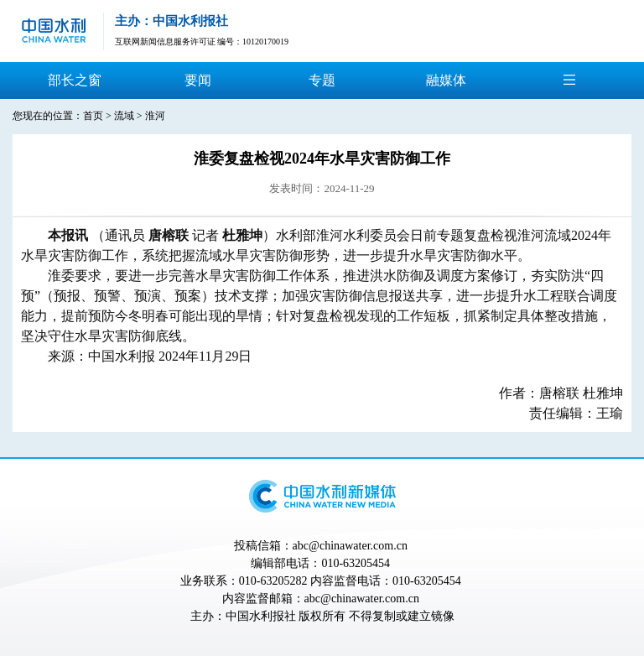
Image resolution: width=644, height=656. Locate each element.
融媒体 (446, 80)
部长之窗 (75, 80)
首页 (93, 116)
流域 (124, 116)
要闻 (198, 80)
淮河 (155, 116)
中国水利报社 (261, 616)
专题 (322, 80)
